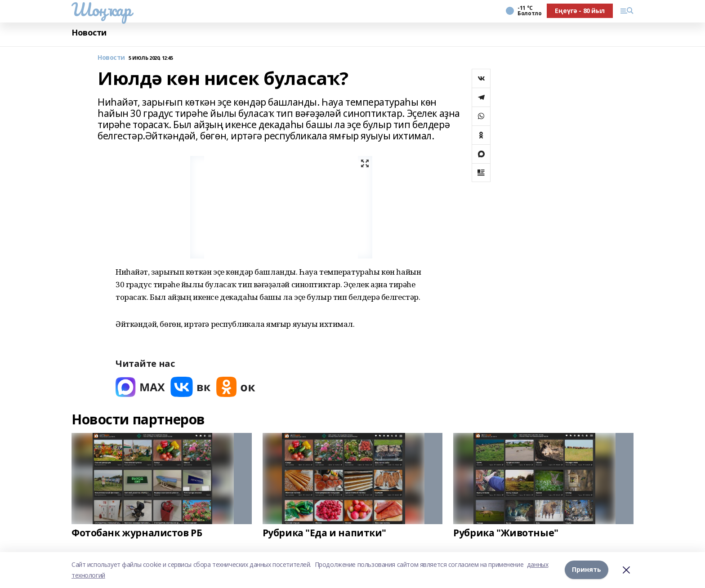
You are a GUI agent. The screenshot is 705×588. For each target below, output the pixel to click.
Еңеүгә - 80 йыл (580, 11)
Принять (587, 570)
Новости (89, 33)
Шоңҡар (101, 9)
